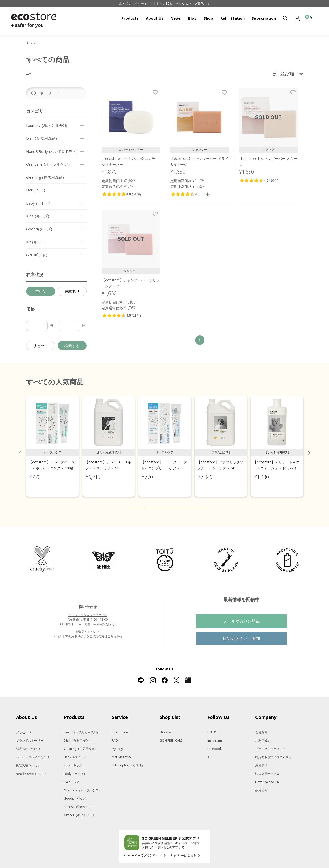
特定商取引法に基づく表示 (273, 752)
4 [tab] (162, 503)
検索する (72, 346)
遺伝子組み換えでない (31, 768)
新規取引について (88, 626)
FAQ (115, 735)
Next (309, 448)
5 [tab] (170, 503)
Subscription (264, 18)
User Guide (120, 727)
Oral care (83, 785)
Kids (75, 760)
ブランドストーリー (30, 735)
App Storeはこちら (183, 850)
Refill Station (232, 18)
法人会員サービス (267, 768)
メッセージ (24, 727)
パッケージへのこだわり (33, 752)
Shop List (166, 727)
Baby (75, 752)
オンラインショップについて (88, 610)
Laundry (82, 727)
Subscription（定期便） (128, 760)
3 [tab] (155, 503)
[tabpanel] (52, 441)
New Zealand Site (268, 777)
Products (130, 18)
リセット (41, 346)
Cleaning (81, 743)
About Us (155, 18)
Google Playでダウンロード (143, 850)
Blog (192, 18)
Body (75, 768)
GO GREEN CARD (171, 735)
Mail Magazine (122, 752)
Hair (73, 777)
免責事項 (261, 760)
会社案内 (261, 727)
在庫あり (72, 291)
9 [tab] (200, 503)
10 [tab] (207, 503)
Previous (20, 448)
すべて (41, 291)
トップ (31, 43)
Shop (208, 18)
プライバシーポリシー (270, 743)
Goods (76, 793)
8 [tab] (192, 503)
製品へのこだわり (28, 743)
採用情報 (261, 785)
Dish (78, 735)
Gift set (81, 810)
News (176, 18)
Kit (79, 802)
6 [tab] (177, 503)
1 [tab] (131, 503)
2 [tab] (147, 503)
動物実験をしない (28, 760)
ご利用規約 (263, 735)
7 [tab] (185, 503)
